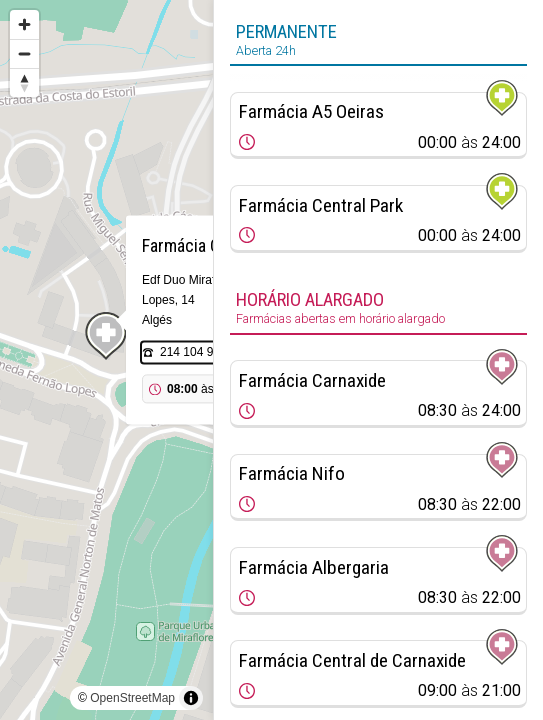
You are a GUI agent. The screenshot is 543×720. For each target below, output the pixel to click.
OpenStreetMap (132, 698)
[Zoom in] (24, 24)
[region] (106, 360)
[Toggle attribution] (191, 698)
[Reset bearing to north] (24, 82)
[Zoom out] (24, 53)
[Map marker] (106, 336)
